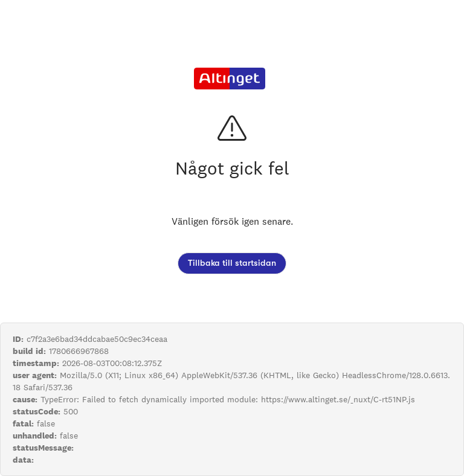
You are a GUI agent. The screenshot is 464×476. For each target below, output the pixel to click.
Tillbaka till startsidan (232, 263)
